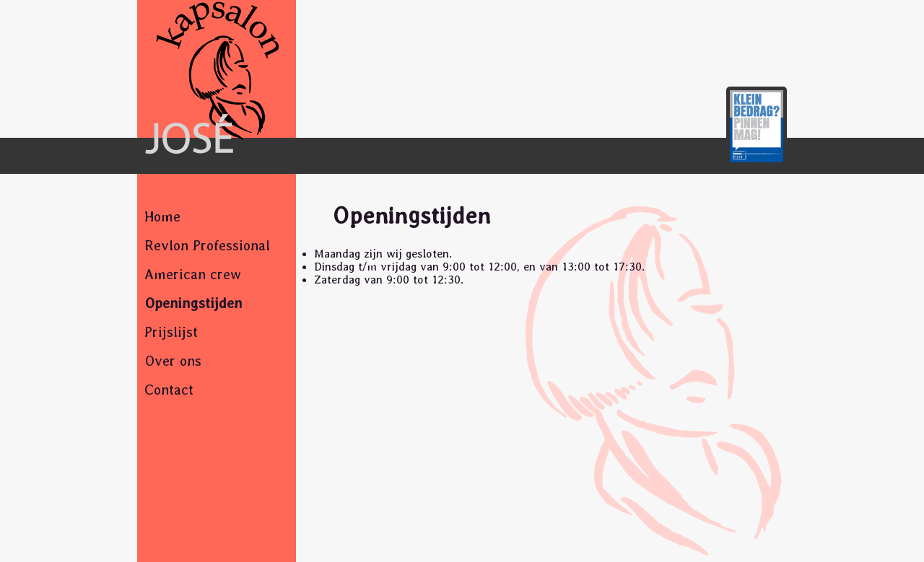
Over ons (173, 361)
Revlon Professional (207, 245)
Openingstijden (193, 303)
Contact (169, 390)
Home (162, 216)
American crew (193, 274)
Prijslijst (171, 332)
